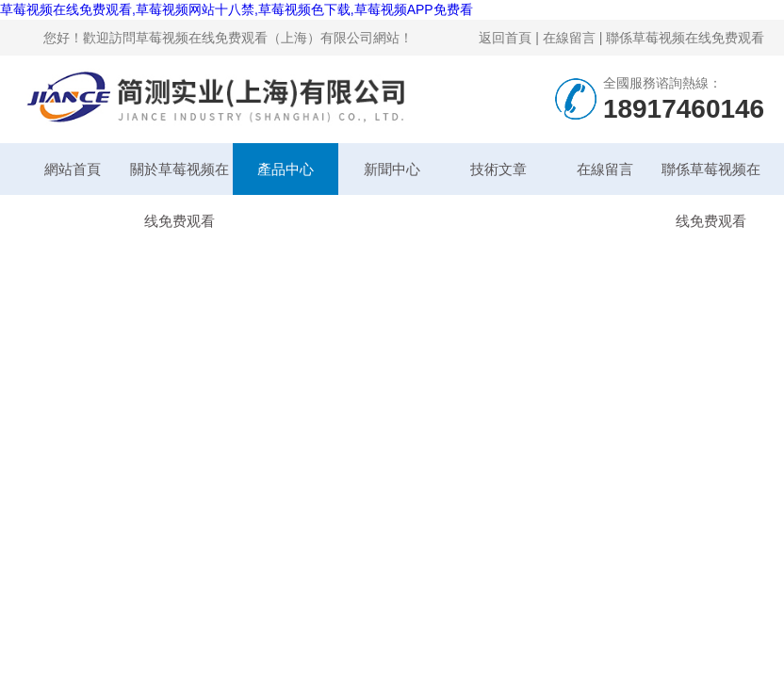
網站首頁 (73, 169)
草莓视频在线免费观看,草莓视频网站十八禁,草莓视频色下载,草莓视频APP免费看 (237, 9)
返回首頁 (505, 38)
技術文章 (498, 169)
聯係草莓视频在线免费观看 (685, 38)
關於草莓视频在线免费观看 (180, 178)
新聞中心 (392, 169)
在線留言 (569, 38)
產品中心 (286, 169)
